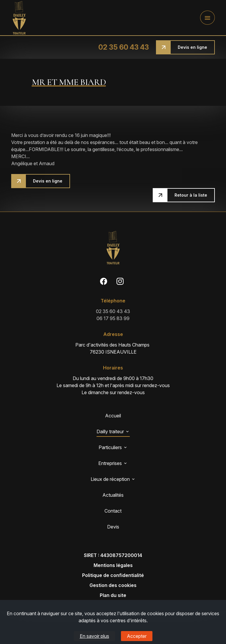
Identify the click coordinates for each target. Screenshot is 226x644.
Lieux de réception (110, 479)
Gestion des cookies (113, 585)
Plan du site (113, 595)
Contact (113, 511)
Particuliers (110, 447)
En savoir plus (94, 636)
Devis (113, 527)
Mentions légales (113, 565)
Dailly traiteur (110, 431)
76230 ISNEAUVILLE (113, 348)
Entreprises (110, 463)
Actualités (113, 495)
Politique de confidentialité (113, 575)
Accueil (113, 416)
